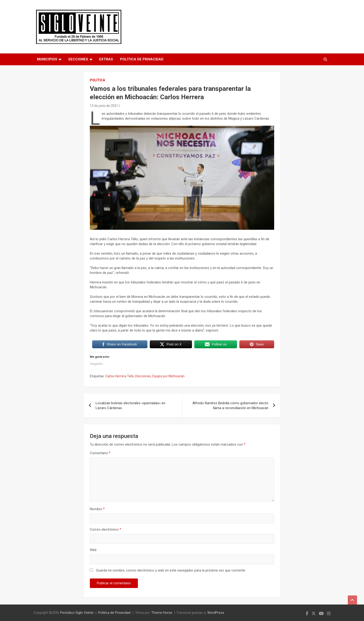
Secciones (78, 59)
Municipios (47, 59)
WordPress (216, 613)
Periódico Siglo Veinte (77, 613)
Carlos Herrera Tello (120, 376)
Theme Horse (162, 613)
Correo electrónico (106, 529)
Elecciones (143, 376)
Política (97, 80)
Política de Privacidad (142, 59)
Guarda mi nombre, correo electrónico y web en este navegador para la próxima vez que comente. (171, 570)
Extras (106, 59)
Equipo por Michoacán (168, 376)
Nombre (97, 509)
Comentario (100, 453)
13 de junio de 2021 (104, 106)
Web (93, 550)
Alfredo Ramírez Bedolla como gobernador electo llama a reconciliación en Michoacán (230, 406)
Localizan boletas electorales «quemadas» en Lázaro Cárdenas (130, 406)
